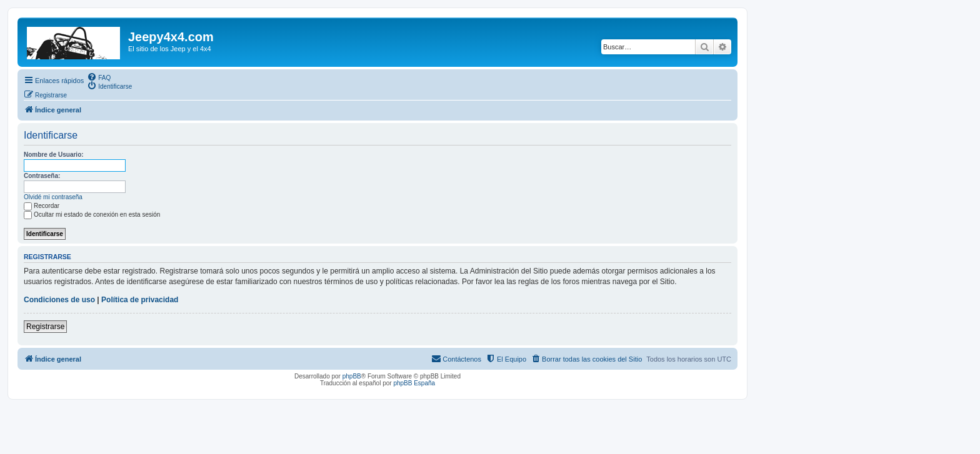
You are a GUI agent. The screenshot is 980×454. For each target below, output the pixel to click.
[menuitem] (99, 77)
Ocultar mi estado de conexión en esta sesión (92, 215)
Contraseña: (42, 176)
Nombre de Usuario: (54, 155)
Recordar (42, 206)
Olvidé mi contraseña (53, 197)
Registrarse (45, 327)
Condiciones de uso (59, 300)
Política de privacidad (140, 300)
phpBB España (414, 383)
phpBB (352, 376)
